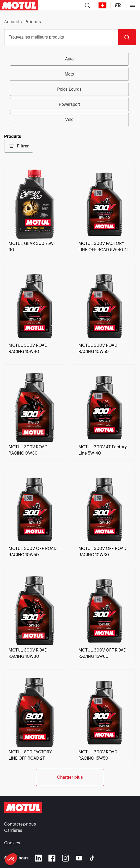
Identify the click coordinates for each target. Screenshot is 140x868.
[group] (70, 89)
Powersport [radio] (69, 104)
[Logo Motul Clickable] (19, 5)
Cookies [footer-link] (12, 843)
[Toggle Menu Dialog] (133, 5)
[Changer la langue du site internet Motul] (118, 5)
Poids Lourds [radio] (69, 89)
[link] (35, 237)
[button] (11, 859)
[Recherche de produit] (87, 5)
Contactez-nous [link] (20, 824)
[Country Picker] (103, 5)
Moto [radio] (69, 74)
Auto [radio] (69, 59)
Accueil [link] (11, 22)
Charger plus (70, 777)
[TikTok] (92, 858)
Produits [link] (33, 22)
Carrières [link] (13, 830)
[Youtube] (79, 858)
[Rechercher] (127, 37)
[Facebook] (52, 858)
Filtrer (19, 146)
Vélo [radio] (69, 119)
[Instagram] (65, 858)
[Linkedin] (38, 858)
